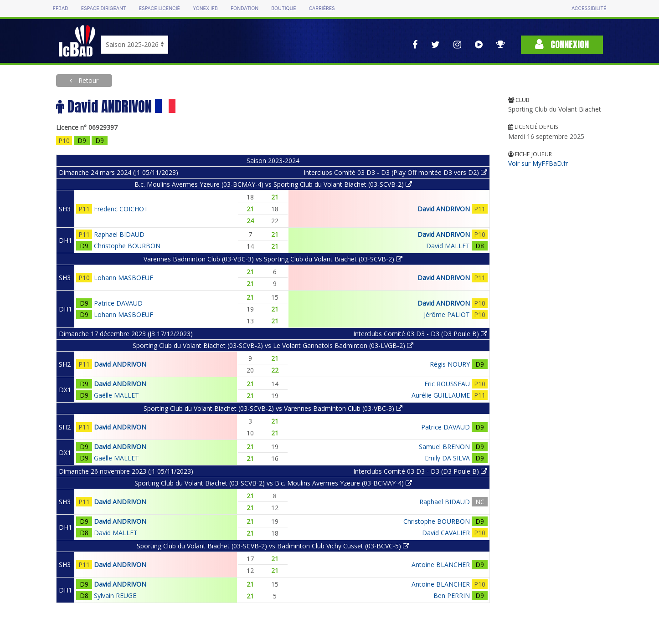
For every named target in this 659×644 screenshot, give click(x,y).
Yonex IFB (205, 8)
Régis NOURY (450, 364)
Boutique (283, 8)
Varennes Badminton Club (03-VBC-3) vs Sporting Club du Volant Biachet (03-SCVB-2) (273, 259)
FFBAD (61, 8)
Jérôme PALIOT (447, 314)
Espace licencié (160, 8)
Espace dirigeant (104, 8)
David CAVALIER (446, 533)
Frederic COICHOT (121, 209)
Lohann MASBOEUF (124, 278)
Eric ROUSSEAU (447, 384)
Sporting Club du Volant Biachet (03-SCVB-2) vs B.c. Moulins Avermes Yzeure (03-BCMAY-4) (273, 483)
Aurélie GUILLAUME (441, 395)
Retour (88, 80)
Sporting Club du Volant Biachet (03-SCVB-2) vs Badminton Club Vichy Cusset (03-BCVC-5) (273, 546)
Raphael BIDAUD (119, 234)
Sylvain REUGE (115, 595)
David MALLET (448, 246)
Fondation (245, 8)
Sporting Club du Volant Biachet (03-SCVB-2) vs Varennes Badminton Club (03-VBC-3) (273, 408)
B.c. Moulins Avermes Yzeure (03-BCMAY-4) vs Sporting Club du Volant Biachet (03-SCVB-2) (273, 184)
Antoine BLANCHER (441, 565)
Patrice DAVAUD (118, 303)
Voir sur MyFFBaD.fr (538, 163)
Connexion (562, 44)
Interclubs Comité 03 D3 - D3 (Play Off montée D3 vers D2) (395, 172)
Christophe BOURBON (127, 246)
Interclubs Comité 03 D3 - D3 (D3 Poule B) (420, 334)
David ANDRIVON (444, 209)
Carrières (322, 8)
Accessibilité (589, 8)
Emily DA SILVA (447, 458)
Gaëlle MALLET (116, 395)
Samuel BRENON (444, 447)
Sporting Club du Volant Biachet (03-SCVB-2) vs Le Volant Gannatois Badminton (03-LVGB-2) (273, 345)
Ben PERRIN (452, 595)
